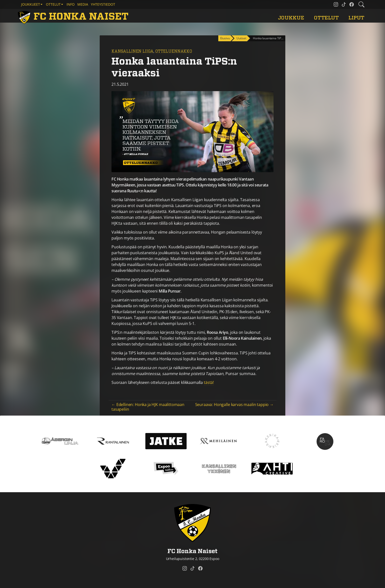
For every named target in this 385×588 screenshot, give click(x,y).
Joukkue (291, 18)
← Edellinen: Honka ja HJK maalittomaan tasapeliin (148, 407)
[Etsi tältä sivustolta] (361, 4)
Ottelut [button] (53, 4)
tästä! (209, 382)
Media (83, 4)
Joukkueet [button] (31, 4)
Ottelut (326, 18)
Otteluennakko (174, 51)
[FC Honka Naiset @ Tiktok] (344, 4)
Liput (356, 18)
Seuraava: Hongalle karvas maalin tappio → (234, 405)
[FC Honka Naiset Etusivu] (74, 17)
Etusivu (225, 38)
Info (71, 4)
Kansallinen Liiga (132, 51)
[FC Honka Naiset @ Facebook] (352, 4)
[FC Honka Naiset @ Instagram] (336, 4)
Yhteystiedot (103, 4)
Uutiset (241, 38)
